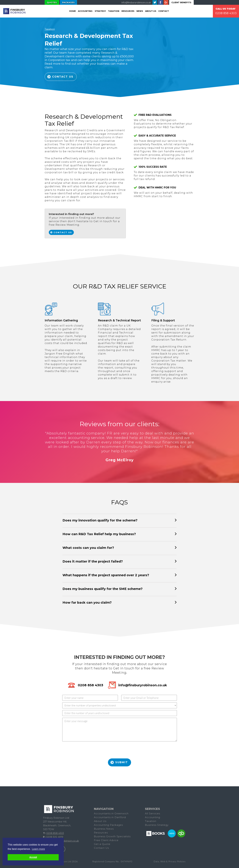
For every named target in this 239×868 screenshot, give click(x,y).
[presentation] (86, 751)
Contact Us (63, 232)
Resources (128, 11)
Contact (164, 11)
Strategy (100, 11)
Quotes (52, 2)
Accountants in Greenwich (111, 813)
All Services (153, 813)
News (140, 11)
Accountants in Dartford (110, 817)
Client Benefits (181, 2)
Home (72, 11)
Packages (68, 2)
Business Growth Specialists (112, 836)
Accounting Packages (108, 825)
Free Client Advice (106, 840)
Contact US (63, 77)
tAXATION (114, 11)
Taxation (50, 29)
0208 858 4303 (226, 13)
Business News (104, 829)
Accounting (85, 11)
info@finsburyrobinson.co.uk (136, 2)
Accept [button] (33, 857)
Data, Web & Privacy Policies (170, 861)
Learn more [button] (38, 849)
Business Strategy (157, 825)
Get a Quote (102, 844)
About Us (151, 11)
